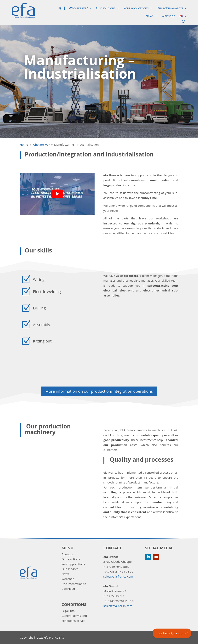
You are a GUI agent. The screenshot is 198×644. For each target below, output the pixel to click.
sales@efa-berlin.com (118, 606)
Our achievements (170, 8)
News (150, 16)
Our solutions (106, 8)
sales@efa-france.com (118, 576)
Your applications (136, 8)
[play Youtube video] (57, 194)
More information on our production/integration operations (99, 391)
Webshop (168, 16)
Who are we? (78, 8)
